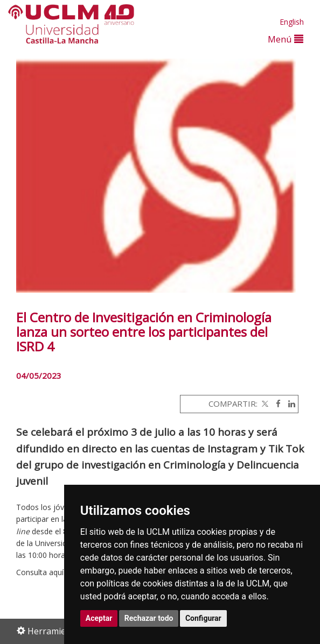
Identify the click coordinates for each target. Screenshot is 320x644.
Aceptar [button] (99, 618)
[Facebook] (276, 404)
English (292, 22)
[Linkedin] (289, 404)
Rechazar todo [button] (149, 618)
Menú (286, 39)
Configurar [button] (203, 618)
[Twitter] (264, 404)
